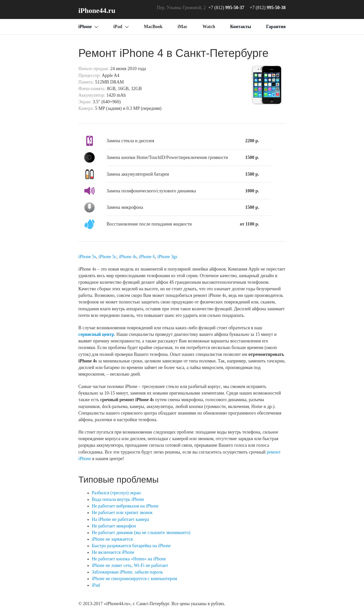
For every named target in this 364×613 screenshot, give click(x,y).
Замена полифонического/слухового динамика (151, 191)
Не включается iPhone (113, 552)
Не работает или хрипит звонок (122, 513)
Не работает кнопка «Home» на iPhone (129, 559)
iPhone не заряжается (112, 539)
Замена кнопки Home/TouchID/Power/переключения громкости (167, 157)
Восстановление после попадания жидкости (149, 224)
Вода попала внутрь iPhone (118, 499)
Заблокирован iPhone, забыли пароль (127, 572)
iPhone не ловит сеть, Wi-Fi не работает (130, 565)
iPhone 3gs (167, 257)
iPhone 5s (87, 257)
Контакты (241, 27)
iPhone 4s (128, 257)
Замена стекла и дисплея (130, 141)
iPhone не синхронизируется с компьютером (134, 579)
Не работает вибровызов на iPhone (125, 506)
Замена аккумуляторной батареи (138, 174)
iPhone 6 (147, 257)
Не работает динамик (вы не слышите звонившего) (141, 533)
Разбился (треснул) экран (116, 493)
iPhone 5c (108, 257)
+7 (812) (268, 8)
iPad (96, 585)
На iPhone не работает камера (120, 519)
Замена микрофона (125, 207)
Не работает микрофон (114, 526)
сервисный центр (96, 334)
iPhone (85, 27)
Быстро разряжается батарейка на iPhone (131, 546)
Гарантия (276, 27)
